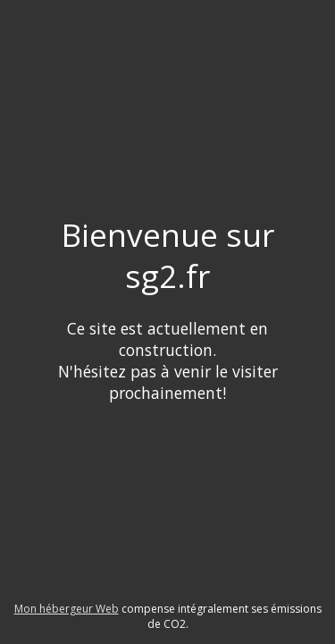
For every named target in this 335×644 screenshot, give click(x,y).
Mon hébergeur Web (67, 609)
